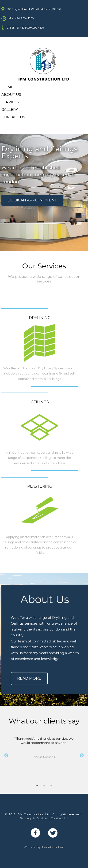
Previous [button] (6, 756)
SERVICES (10, 102)
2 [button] (44, 786)
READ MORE (29, 678)
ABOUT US (11, 95)
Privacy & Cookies (34, 818)
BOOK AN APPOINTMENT (32, 200)
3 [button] (51, 786)
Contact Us (59, 818)
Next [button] (82, 756)
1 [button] (37, 786)
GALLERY (10, 109)
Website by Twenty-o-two (44, 847)
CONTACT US (13, 117)
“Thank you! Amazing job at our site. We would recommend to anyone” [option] (44, 748)
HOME (7, 87)
